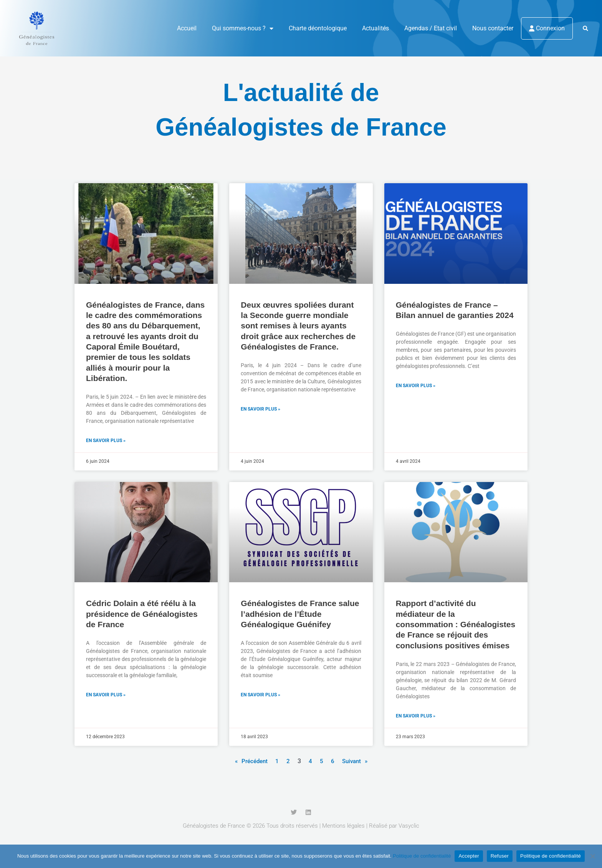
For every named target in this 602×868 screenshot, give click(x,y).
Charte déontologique (318, 28)
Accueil (187, 28)
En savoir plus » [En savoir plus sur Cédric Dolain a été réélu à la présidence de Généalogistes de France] (106, 696)
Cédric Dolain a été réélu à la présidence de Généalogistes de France (142, 614)
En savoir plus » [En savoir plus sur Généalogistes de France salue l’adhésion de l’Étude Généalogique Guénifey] (260, 696)
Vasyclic (409, 827)
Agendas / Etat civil (431, 28)
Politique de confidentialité (422, 856)
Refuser (500, 856)
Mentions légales (343, 827)
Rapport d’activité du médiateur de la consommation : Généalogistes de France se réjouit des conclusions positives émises (456, 624)
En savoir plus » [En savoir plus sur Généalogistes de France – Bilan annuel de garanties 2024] (416, 386)
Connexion (547, 28)
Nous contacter (493, 28)
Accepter (469, 856)
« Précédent (250, 762)
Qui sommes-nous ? (243, 28)
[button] (585, 29)
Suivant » (356, 762)
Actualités (375, 28)
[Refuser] (592, 856)
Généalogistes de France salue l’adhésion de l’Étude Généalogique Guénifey (300, 614)
